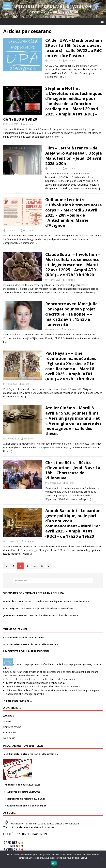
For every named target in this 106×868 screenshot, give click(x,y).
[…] (64, 77)
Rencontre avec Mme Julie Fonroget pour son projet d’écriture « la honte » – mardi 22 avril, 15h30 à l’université (71, 314)
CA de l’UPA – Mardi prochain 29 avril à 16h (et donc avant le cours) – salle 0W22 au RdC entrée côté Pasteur (74, 48)
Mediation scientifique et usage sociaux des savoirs (47, 601)
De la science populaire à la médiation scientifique (38, 608)
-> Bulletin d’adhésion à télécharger (25, 806)
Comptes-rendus (12, 727)
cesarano (70, 61)
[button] (101, 21)
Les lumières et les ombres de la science (41, 615)
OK (54, 863)
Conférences (10, 732)
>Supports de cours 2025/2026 (22, 785)
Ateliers (7, 721)
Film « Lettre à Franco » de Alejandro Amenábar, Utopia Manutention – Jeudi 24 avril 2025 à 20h (74, 156)
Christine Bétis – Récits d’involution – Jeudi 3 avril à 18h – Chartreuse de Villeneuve (73, 470)
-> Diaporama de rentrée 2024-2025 (24, 799)
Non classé (9, 738)
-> (18, 701)
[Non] (102, 859)
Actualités (8, 716)
